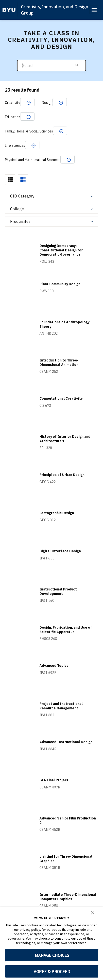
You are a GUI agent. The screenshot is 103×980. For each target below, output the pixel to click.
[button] (93, 912)
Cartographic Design (57, 513)
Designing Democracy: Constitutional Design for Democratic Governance (61, 250)
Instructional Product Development (58, 591)
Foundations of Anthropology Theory (64, 324)
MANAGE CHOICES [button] (52, 955)
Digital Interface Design (60, 551)
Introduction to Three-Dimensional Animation (59, 362)
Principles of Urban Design (62, 475)
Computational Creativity (61, 398)
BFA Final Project (54, 780)
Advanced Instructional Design (66, 742)
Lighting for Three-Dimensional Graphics (66, 859)
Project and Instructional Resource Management (61, 706)
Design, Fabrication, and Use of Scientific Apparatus (66, 630)
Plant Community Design (60, 284)
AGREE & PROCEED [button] (52, 972)
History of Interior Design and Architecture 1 (65, 439)
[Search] (51, 66)
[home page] (9, 10)
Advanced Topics (54, 666)
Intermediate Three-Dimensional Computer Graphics (68, 897)
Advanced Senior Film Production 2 (68, 820)
